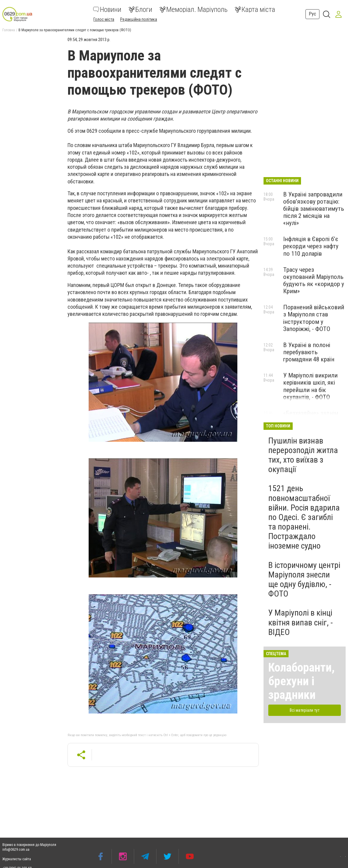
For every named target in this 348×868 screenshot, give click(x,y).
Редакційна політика (139, 19)
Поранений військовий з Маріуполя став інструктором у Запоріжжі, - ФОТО (314, 318)
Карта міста (255, 10)
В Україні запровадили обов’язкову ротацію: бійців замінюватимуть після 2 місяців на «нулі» (314, 209)
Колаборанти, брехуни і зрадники (301, 681)
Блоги (140, 10)
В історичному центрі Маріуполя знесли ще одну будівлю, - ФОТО (304, 580)
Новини (107, 10)
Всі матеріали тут (305, 710)
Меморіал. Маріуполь (193, 10)
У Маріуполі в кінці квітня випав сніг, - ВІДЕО (301, 622)
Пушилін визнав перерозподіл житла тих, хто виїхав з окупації (303, 455)
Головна (9, 30)
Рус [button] (312, 14)
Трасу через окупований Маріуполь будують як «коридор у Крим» (314, 280)
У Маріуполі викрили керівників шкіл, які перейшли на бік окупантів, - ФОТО (310, 386)
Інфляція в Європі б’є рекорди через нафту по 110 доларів (311, 246)
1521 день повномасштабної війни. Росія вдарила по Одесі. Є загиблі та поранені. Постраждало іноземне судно (304, 517)
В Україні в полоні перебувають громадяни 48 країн (309, 352)
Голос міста (104, 19)
